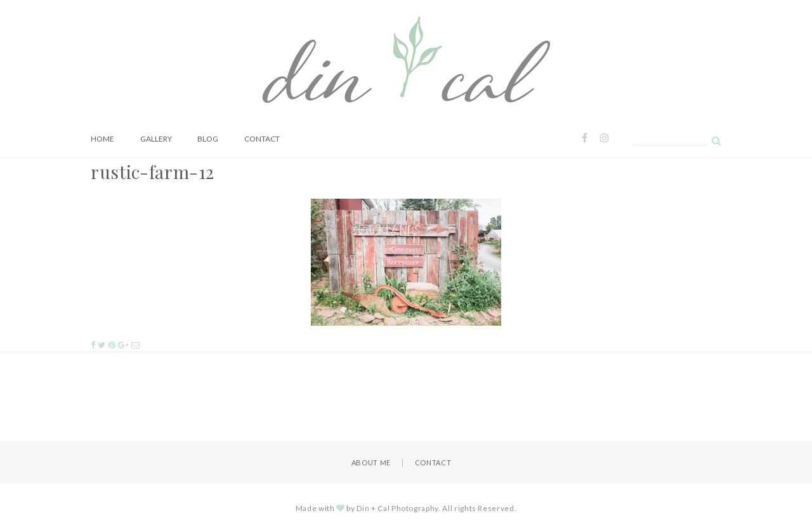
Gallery (156, 139)
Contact (262, 139)
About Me (371, 462)
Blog (208, 139)
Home (102, 139)
